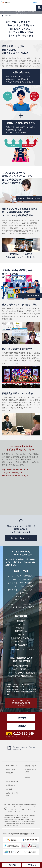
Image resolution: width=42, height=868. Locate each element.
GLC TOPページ (12, 766)
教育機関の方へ (11, 785)
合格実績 (27, 777)
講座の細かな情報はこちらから (21, 538)
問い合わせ (32, 865)
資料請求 (22, 726)
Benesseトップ (37, 2)
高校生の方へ (11, 769)
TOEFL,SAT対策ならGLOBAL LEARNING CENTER (14, 8)
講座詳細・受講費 (30, 766)
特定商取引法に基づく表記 (31, 771)
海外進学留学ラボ (12, 781)
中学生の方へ (11, 773)
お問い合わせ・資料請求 (13, 794)
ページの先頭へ (38, 709)
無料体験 (12, 865)
